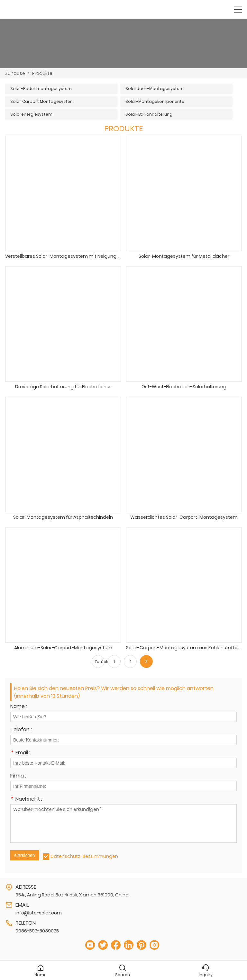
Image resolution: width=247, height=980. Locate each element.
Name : (19, 707)
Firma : (18, 776)
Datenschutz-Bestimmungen (84, 856)
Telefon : (21, 730)
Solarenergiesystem (31, 114)
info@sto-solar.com (39, 913)
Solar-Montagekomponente (155, 101)
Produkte (42, 73)
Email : (20, 753)
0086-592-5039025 (37, 931)
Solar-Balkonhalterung (149, 114)
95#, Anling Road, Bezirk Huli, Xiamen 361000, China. (73, 895)
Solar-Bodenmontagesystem (41, 89)
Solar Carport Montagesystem (42, 101)
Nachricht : (26, 800)
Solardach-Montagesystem (155, 89)
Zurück (100, 662)
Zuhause (15, 73)
